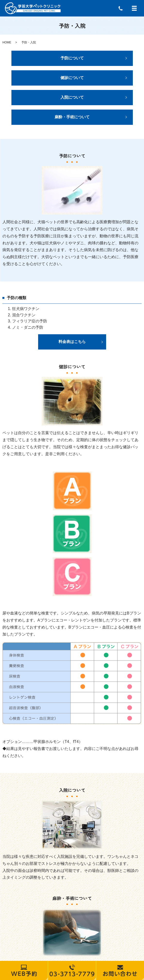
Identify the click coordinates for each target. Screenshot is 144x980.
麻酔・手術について (72, 117)
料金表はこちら (72, 342)
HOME (7, 42)
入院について (72, 97)
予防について (72, 58)
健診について (72, 78)
